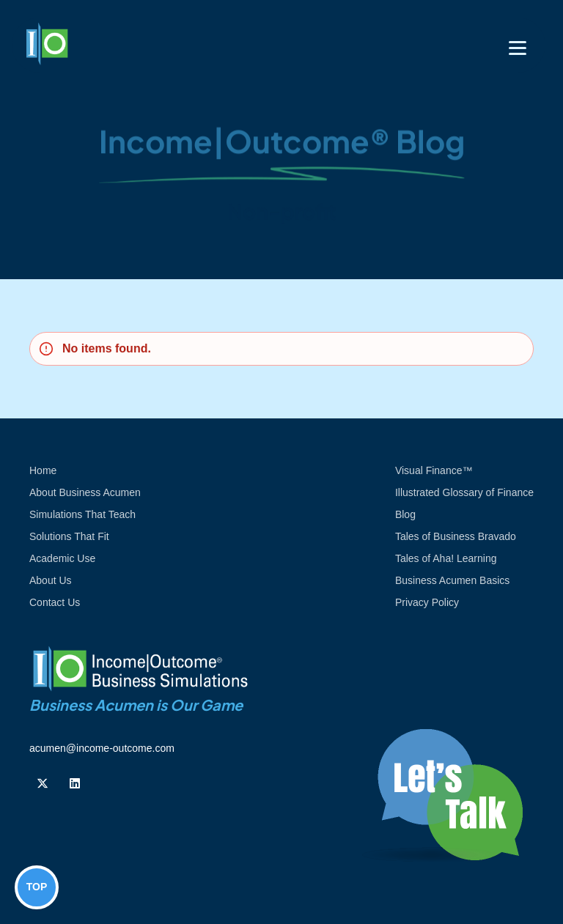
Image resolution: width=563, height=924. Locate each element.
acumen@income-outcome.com (102, 748)
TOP (37, 887)
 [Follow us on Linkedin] (75, 783)
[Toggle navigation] (518, 48)
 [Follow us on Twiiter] (43, 783)
